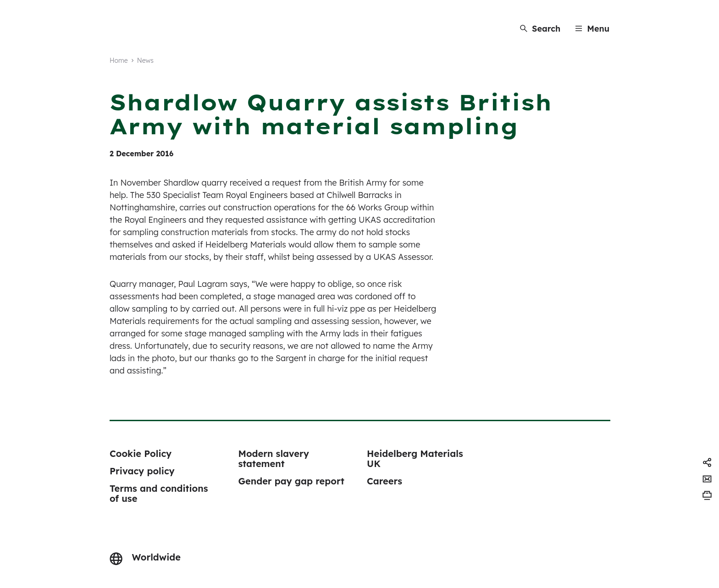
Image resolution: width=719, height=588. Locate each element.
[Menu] (592, 29)
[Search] (540, 29)
